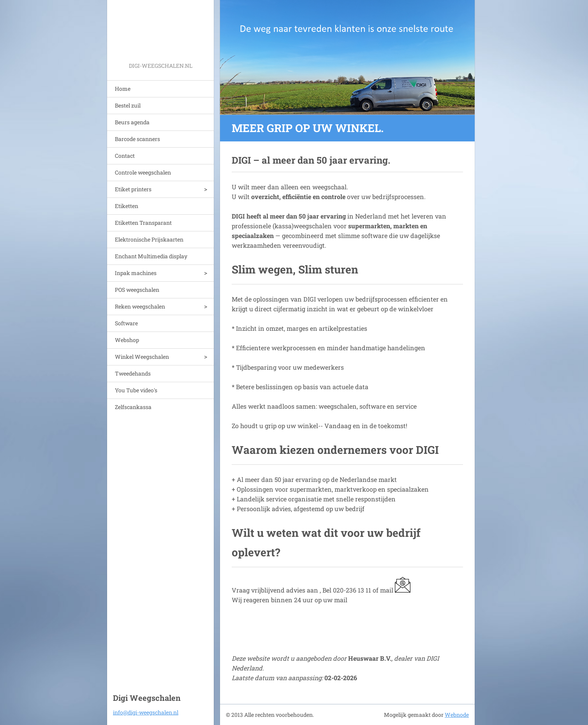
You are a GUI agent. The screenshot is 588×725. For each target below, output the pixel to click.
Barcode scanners (137, 139)
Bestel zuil (128, 105)
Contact (125, 156)
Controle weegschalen (143, 172)
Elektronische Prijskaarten (149, 239)
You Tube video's (136, 390)
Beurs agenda (132, 122)
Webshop (127, 340)
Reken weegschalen (140, 306)
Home (123, 89)
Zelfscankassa (133, 407)
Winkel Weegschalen (142, 357)
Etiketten (127, 206)
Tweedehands (133, 373)
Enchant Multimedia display (151, 256)
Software (126, 323)
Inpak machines (136, 273)
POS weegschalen (137, 290)
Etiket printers (133, 189)
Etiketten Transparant (143, 223)
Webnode (457, 715)
